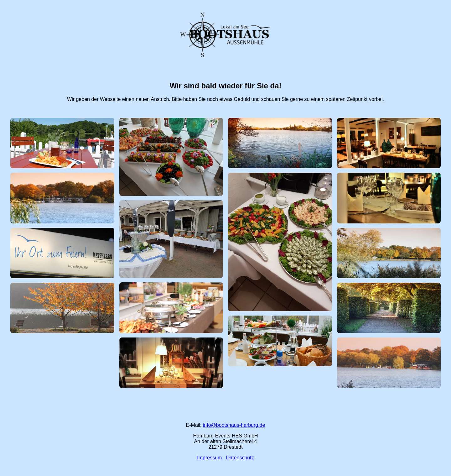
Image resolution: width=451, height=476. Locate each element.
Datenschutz (240, 458)
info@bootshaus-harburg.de (234, 425)
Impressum (209, 458)
